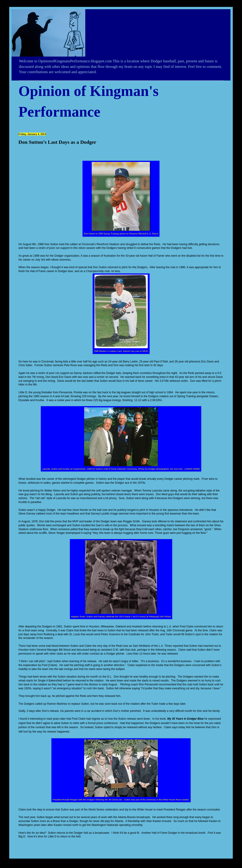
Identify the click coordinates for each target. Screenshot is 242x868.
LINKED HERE (192, 469)
